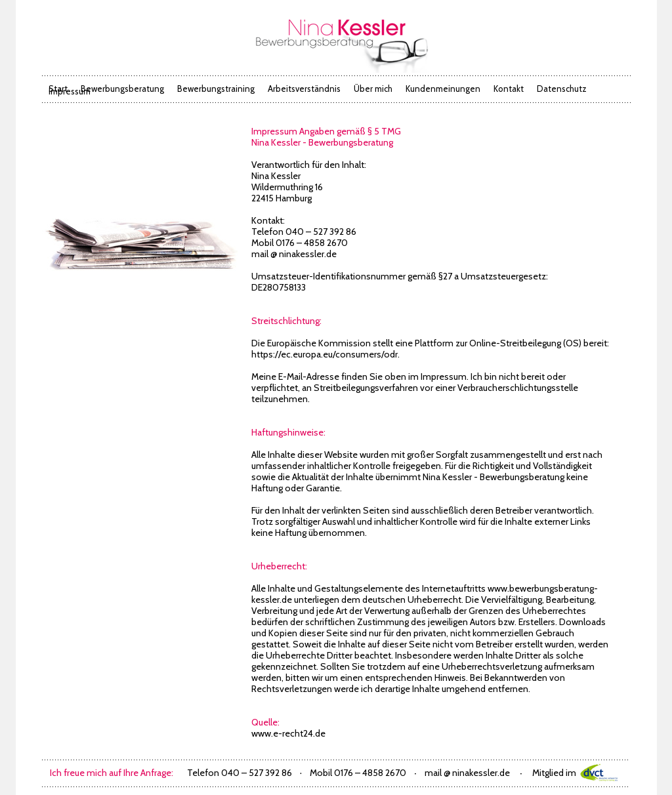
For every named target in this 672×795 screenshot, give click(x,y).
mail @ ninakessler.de (294, 254)
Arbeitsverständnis (304, 89)
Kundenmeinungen (443, 89)
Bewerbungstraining (216, 89)
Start (58, 89)
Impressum (70, 91)
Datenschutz (562, 89)
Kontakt (509, 89)
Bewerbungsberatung (122, 89)
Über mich (373, 89)
